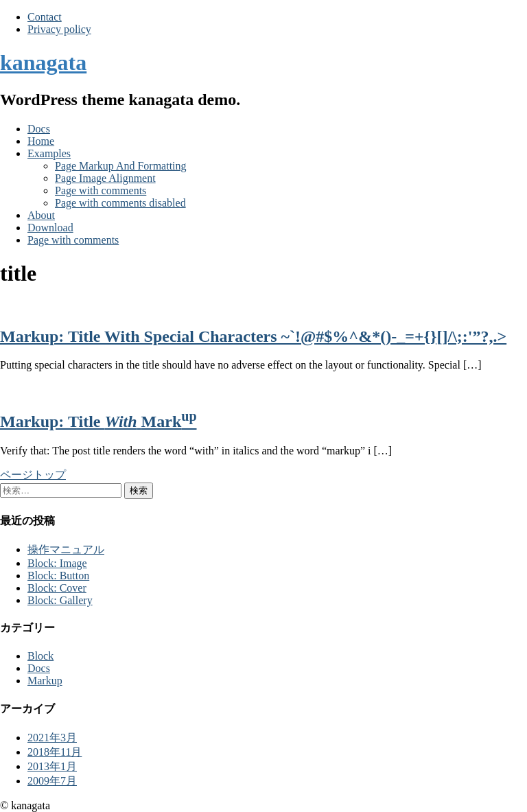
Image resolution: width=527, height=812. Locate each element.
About (41, 215)
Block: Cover (57, 588)
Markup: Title (98, 421)
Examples (49, 153)
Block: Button (58, 576)
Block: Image (57, 563)
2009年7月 (52, 781)
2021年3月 (52, 738)
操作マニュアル (66, 549)
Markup (45, 681)
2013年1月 (52, 766)
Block (40, 656)
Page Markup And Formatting (121, 166)
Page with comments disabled (120, 203)
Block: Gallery (60, 600)
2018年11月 (55, 752)
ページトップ (33, 475)
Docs (39, 129)
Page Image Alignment (105, 178)
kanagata (43, 62)
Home (41, 141)
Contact (45, 17)
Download (50, 228)
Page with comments (101, 190)
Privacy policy (59, 29)
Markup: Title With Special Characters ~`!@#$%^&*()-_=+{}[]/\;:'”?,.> (253, 336)
